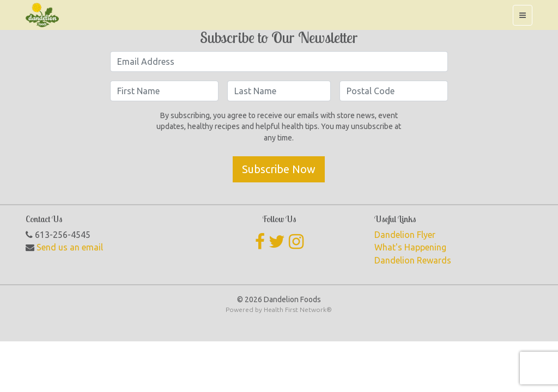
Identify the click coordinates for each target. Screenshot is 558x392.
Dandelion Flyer (405, 235)
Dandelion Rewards (413, 260)
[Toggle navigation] (523, 15)
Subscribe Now (279, 169)
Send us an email (70, 247)
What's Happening (410, 247)
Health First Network (295, 310)
